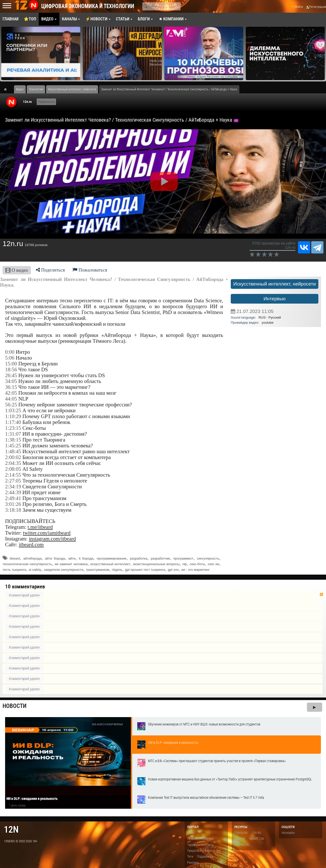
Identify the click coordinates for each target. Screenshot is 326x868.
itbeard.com (31, 545)
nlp (185, 564)
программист (184, 558)
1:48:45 (13, 451)
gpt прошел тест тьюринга (145, 570)
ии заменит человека (71, 564)
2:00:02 (13, 457)
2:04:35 (13, 463)
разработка (139, 558)
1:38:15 (13, 440)
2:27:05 (13, 481)
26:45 (11, 375)
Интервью (275, 299)
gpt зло (173, 570)
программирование (112, 558)
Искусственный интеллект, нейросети (275, 284)
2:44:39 (13, 492)
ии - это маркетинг (195, 570)
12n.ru (27, 102)
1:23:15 (13, 428)
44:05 (11, 399)
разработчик (160, 558)
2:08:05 (13, 469)
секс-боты (197, 564)
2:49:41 (13, 498)
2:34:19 (13, 487)
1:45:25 (13, 446)
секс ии (214, 564)
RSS (321, 594)
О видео (17, 270)
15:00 (11, 364)
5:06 (10, 358)
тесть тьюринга (14, 570)
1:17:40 (13, 422)
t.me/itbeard (40, 527)
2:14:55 (13, 475)
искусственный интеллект (110, 564)
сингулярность (208, 558)
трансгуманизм (97, 570)
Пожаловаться (90, 270)
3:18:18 (13, 510)
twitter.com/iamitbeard (47, 533)
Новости (15, 706)
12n (11, 829)
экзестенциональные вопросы (156, 564)
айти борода (55, 558)
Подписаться (46, 102)
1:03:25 (13, 410)
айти (72, 558)
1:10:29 (13, 416)
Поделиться (50, 270)
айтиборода (32, 558)
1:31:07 (13, 434)
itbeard (15, 558)
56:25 (11, 405)
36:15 (11, 387)
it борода (86, 558)
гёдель (117, 570)
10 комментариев (25, 587)
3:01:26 (13, 504)
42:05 (11, 393)
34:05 (11, 381)
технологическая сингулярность (27, 564)
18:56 (11, 369)
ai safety (35, 570)
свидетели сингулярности (64, 570)
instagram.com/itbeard (52, 539)
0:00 (10, 352)
